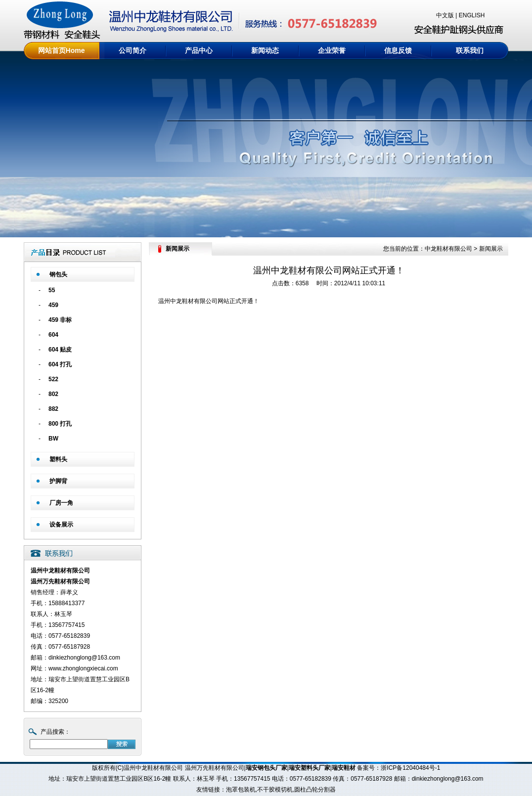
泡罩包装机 (241, 790)
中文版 (445, 15)
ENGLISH (472, 15)
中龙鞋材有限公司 (448, 249)
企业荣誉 (332, 50)
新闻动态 (265, 50)
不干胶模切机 (275, 790)
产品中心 (199, 50)
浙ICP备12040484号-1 (410, 768)
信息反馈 (398, 50)
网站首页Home (62, 50)
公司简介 (133, 50)
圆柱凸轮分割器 (315, 790)
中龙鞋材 (182, 301)
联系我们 (470, 50)
